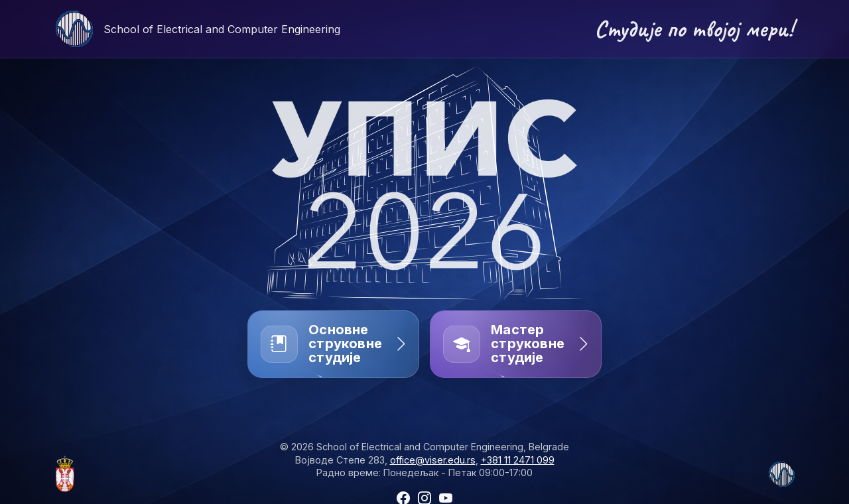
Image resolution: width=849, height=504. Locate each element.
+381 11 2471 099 (518, 460)
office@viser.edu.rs (433, 460)
